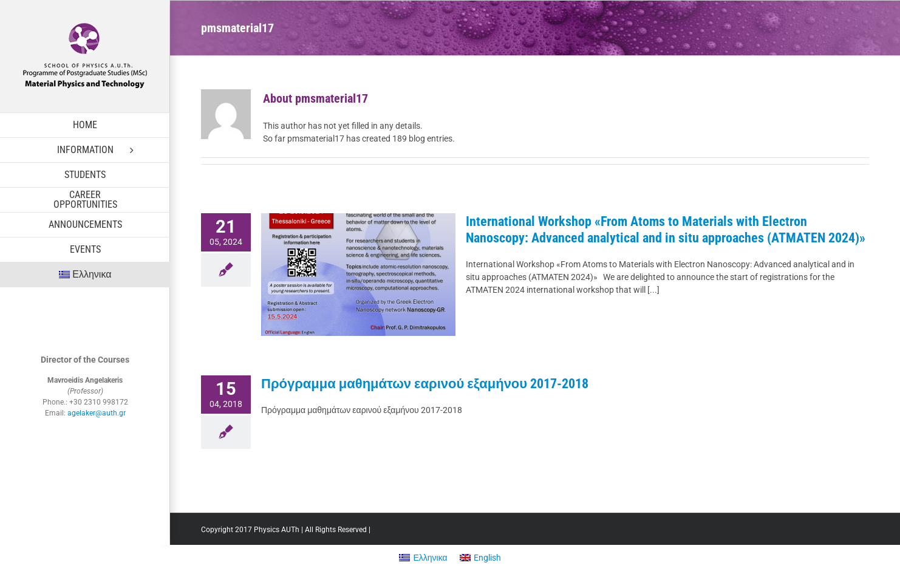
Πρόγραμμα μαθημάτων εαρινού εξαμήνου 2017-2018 (425, 384)
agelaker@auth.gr (97, 413)
